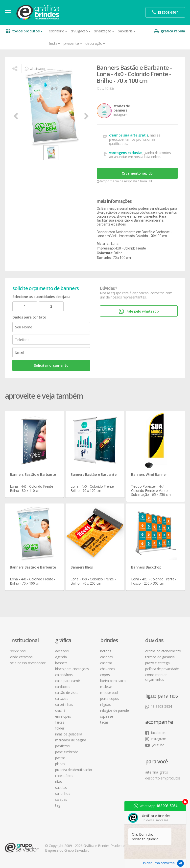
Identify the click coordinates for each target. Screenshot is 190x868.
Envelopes (63, 716)
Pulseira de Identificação (74, 770)
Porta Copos (110, 698)
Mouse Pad (109, 693)
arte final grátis (157, 772)
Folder (60, 728)
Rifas (59, 782)
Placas (60, 764)
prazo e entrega (157, 663)
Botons (106, 651)
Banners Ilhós (82, 567)
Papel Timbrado (67, 752)
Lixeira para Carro (113, 681)
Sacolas (61, 788)
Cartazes (62, 698)
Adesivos (62, 651)
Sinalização (104, 31)
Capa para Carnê (68, 681)
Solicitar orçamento (51, 365)
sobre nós (18, 651)
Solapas (61, 799)
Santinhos (63, 793)
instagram (156, 739)
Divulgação (81, 31)
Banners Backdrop (146, 567)
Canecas (107, 657)
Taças (104, 722)
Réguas (105, 704)
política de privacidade (162, 669)
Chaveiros (107, 669)
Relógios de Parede (115, 710)
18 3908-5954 (159, 706)
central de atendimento (163, 651)
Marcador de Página (71, 740)
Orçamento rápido (137, 173)
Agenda (61, 657)
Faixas (60, 722)
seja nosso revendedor (28, 663)
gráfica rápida (170, 31)
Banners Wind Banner (149, 474)
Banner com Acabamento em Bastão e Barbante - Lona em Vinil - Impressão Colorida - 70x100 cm (134, 234)
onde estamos (21, 657)
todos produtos (24, 31)
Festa (54, 43)
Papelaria (127, 31)
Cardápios (63, 687)
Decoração (95, 43)
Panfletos (62, 746)
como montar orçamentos (156, 677)
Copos (105, 675)
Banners (61, 663)
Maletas (106, 687)
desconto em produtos (163, 778)
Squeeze (107, 716)
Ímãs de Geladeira (69, 734)
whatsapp (35, 69)
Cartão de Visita (67, 693)
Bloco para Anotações (72, 669)
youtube (155, 745)
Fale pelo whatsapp (139, 311)
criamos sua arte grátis (129, 135)
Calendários (64, 675)
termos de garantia (160, 657)
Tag (58, 805)
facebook (155, 733)
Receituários (64, 776)
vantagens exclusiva (126, 153)
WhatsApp (155, 806)
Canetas (106, 663)
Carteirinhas (64, 704)
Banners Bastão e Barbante (33, 474)
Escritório (58, 31)
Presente (73, 43)
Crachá (60, 710)
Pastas (60, 758)
